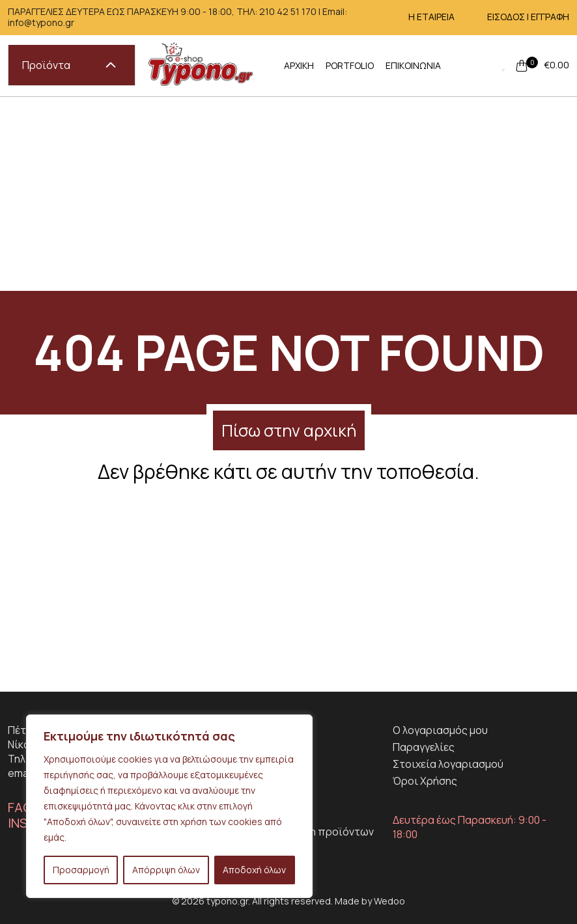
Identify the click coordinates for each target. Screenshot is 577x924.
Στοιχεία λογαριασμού (448, 764)
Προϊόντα (69, 65)
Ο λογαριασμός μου (440, 730)
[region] (169, 806)
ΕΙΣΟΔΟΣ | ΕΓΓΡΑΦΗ (528, 17)
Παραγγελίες (424, 747)
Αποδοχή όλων (254, 870)
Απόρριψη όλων (166, 870)
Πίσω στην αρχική (289, 430)
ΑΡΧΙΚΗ (299, 65)
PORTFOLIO (350, 65)
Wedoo (389, 901)
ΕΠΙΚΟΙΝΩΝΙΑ (413, 65)
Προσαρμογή (81, 870)
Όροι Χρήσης (425, 781)
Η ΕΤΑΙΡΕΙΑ (431, 17)
